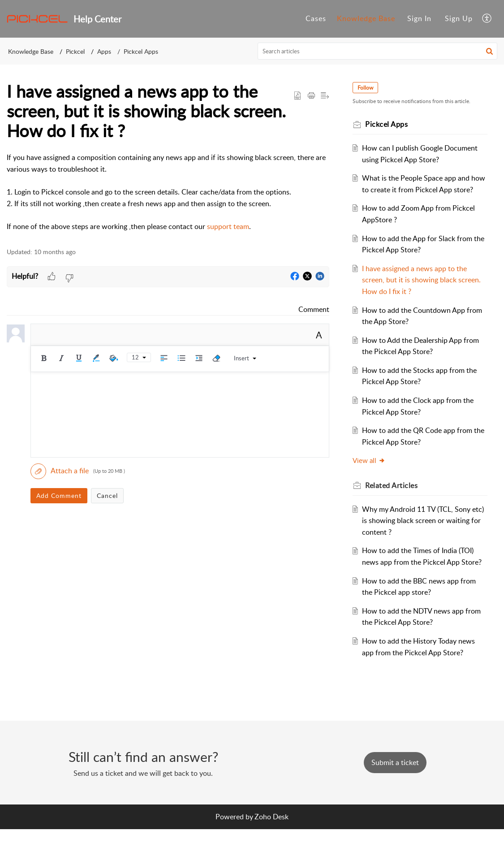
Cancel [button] (107, 495)
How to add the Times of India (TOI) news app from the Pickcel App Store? (423, 573)
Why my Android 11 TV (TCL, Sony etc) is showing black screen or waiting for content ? (422, 532)
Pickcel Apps (141, 51)
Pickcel (75, 51)
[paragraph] (168, 192)
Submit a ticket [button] (395, 786)
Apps (104, 51)
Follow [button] (371, 88)
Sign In (419, 18)
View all (374, 472)
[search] (377, 51)
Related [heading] (397, 497)
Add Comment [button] (59, 495)
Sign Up (459, 18)
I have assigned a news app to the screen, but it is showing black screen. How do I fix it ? (420, 291)
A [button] (319, 335)
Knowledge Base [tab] (366, 18)
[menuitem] (419, 19)
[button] (487, 19)
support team (228, 226)
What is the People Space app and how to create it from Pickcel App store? (421, 189)
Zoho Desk (271, 839)
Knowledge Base (31, 51)
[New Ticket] (395, 786)
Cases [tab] (316, 18)
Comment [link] (314, 309)
